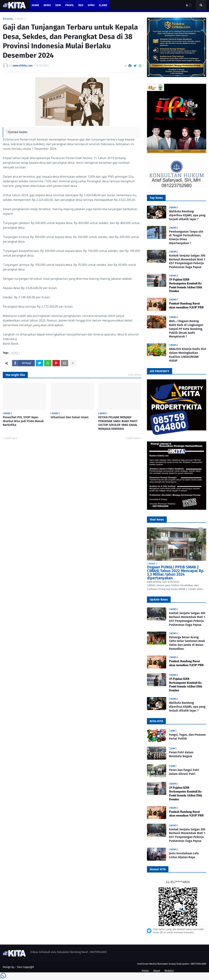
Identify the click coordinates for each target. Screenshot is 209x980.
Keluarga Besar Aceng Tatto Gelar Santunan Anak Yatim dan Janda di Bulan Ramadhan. (187, 643)
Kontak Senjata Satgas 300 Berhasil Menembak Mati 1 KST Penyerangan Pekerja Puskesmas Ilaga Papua (187, 261)
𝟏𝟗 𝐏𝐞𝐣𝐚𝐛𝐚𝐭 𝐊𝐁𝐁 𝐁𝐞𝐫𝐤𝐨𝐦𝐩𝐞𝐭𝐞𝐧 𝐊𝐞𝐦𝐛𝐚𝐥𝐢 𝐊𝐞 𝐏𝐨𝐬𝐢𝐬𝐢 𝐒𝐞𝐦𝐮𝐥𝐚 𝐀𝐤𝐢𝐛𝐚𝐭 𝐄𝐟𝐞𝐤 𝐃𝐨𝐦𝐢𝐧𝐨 (186, 285)
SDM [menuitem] (58, 5)
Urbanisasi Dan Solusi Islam (70, 417)
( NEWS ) (20, 19)
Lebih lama (133, 438)
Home (145, 971)
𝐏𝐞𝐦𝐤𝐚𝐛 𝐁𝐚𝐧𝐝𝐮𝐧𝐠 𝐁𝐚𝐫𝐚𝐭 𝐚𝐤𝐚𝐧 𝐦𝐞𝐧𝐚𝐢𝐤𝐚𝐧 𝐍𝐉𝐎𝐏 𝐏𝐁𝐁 (186, 305)
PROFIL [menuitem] (70, 5)
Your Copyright (25, 967)
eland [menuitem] (103, 5)
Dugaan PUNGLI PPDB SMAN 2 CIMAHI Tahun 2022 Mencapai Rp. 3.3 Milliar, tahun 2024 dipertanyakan (176, 573)
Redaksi (169, 971)
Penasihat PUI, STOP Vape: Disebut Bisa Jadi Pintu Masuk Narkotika (23, 421)
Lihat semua (135, 375)
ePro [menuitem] (91, 5)
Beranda (8, 19)
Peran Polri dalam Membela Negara (181, 754)
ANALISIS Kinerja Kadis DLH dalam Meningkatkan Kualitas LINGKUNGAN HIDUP (188, 355)
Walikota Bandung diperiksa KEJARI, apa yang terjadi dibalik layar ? (187, 215)
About (157, 971)
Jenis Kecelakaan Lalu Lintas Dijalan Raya (184, 855)
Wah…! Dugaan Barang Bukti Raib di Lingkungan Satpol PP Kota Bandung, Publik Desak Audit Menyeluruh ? (186, 329)
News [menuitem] (47, 5)
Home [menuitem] (35, 5)
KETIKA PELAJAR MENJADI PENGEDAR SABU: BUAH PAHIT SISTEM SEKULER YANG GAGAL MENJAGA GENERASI (118, 423)
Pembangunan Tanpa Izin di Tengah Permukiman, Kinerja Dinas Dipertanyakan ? (186, 237)
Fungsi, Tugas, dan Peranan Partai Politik (187, 737)
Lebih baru (11, 438)
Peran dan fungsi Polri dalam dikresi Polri (184, 772)
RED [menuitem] (81, 5)
